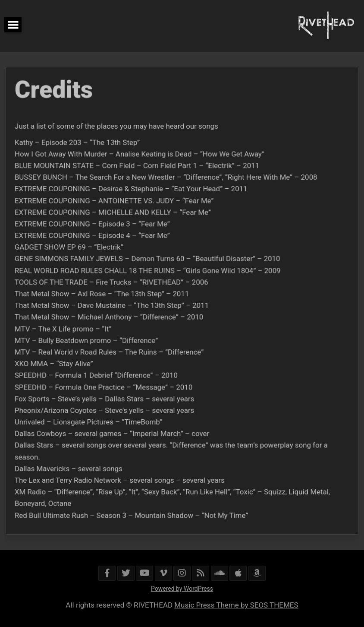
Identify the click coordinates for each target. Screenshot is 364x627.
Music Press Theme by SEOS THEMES (236, 605)
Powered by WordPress (182, 589)
